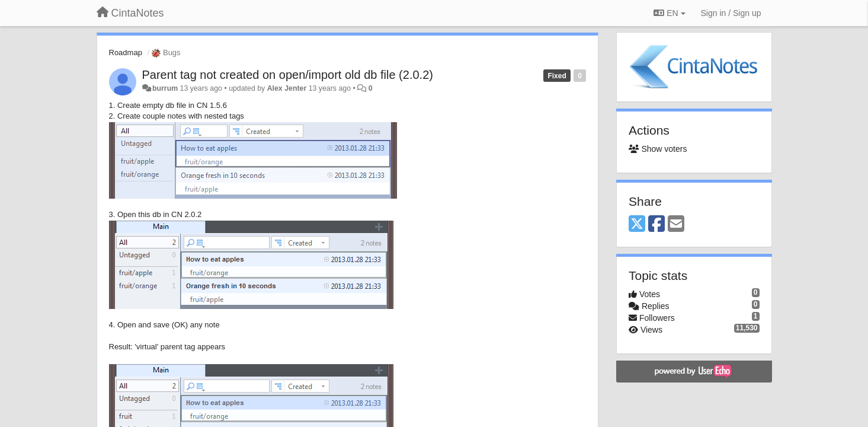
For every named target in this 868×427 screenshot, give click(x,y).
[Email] (676, 224)
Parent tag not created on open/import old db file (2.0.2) (288, 75)
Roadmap (126, 52)
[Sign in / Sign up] (731, 13)
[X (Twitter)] (637, 224)
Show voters (658, 149)
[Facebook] (656, 224)
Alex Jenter (287, 88)
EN (669, 13)
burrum (165, 88)
